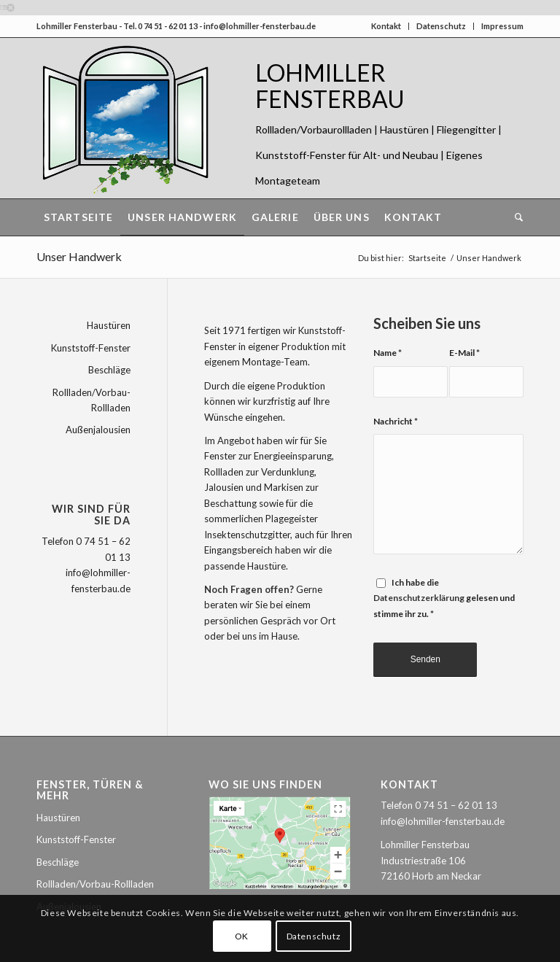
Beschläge (109, 370)
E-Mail (464, 353)
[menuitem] (78, 217)
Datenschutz (441, 26)
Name (388, 353)
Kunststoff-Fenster (91, 348)
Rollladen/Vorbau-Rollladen (92, 400)
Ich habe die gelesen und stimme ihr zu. (444, 598)
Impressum (502, 26)
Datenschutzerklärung (419, 598)
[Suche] (516, 217)
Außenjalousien (98, 430)
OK (242, 936)
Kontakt (386, 26)
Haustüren (109, 325)
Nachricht (396, 421)
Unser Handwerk (79, 256)
